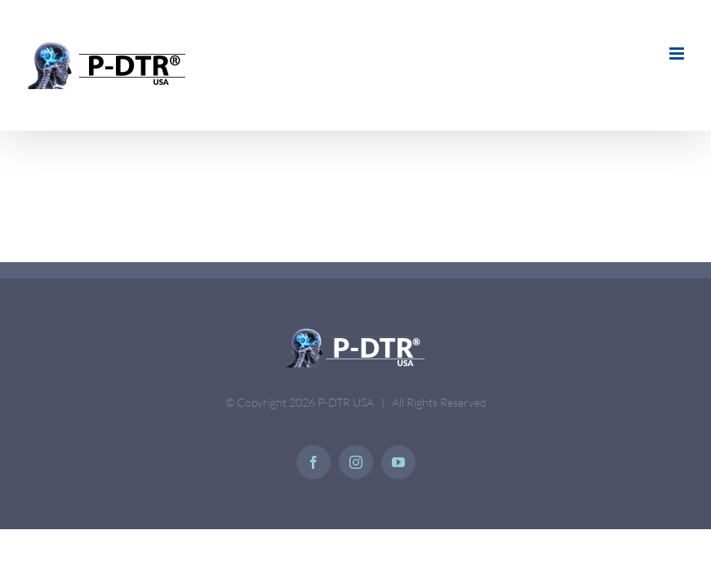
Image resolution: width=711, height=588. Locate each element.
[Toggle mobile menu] (678, 53)
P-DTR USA (346, 402)
